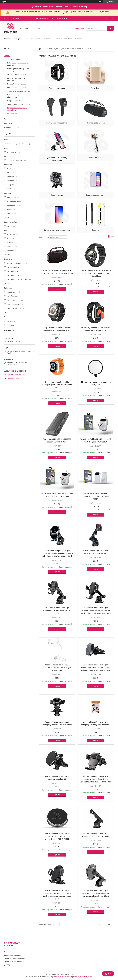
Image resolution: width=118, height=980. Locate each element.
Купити (57, 289)
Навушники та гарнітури (57, 123)
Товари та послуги (50, 49)
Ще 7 (8, 218)
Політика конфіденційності (83, 977)
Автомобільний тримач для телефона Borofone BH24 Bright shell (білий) (57, 668)
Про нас (29, 39)
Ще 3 (8, 313)
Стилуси (96, 230)
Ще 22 (9, 189)
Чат (108, 974)
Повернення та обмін (63, 39)
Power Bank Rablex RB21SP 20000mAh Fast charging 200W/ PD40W (96, 496)
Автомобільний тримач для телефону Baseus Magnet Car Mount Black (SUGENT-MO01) (57, 836)
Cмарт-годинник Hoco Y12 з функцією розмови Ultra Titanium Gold (57, 385)
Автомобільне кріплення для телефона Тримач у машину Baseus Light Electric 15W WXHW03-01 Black (57, 553)
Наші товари (9, 952)
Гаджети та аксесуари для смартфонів (17, 109)
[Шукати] (110, 28)
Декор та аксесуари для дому (19, 91)
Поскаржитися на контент (62, 977)
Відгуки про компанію (13, 955)
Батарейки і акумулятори (17, 84)
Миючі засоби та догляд (17, 87)
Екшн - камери (57, 195)
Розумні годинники (57, 88)
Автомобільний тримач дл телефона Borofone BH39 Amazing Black (57, 610)
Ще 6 (8, 255)
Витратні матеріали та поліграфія (16, 79)
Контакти (8, 123)
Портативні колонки (96, 123)
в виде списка (113, 237)
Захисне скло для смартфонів (57, 230)
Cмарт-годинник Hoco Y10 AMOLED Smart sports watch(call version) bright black (96, 273)
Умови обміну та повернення (16, 962)
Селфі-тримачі (96, 158)
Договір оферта (10, 965)
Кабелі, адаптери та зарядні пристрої (18, 64)
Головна (8, 39)
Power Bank (96, 88)
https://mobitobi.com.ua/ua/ (17, 375)
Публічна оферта (82, 39)
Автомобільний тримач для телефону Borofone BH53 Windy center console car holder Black (96, 893)
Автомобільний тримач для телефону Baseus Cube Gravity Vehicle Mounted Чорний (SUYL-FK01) (96, 779)
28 (109, 925)
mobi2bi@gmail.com (14, 378)
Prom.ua (71, 975)
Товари (17, 39)
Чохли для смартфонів (96, 195)
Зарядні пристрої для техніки (18, 104)
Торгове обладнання (15, 59)
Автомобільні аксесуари (17, 74)
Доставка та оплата (44, 39)
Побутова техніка (14, 101)
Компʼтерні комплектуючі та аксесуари (18, 70)
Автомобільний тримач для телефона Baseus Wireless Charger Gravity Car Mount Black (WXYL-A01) (96, 610)
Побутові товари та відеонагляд (15, 96)
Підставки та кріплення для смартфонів (57, 159)
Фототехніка (12, 114)
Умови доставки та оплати (15, 958)
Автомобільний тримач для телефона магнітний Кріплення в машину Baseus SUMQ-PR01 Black (96, 668)
